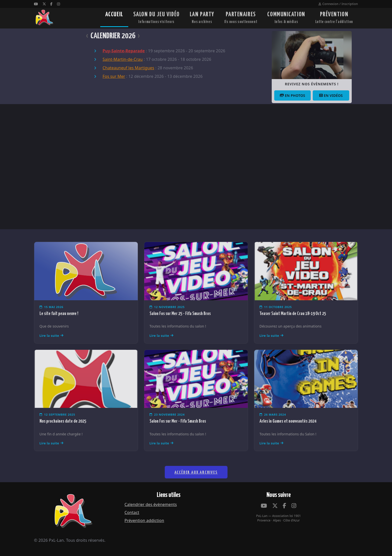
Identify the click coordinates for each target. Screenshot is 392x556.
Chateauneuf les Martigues (120, 68)
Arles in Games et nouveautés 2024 (288, 430)
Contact (132, 512)
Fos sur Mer (105, 76)
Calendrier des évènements (151, 504)
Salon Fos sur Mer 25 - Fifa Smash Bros (180, 322)
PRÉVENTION (334, 18)
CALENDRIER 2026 (104, 36)
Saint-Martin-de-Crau (114, 59)
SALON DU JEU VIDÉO (156, 18)
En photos (304, 95)
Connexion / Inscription (338, 4)
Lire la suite (51, 344)
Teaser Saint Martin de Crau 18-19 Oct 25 (293, 322)
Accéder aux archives (196, 484)
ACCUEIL (114, 18)
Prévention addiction (144, 520)
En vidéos (342, 95)
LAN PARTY (202, 18)
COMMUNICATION (286, 18)
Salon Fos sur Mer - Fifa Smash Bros (178, 430)
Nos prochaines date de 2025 (63, 430)
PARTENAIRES (241, 18)
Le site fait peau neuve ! (59, 322)
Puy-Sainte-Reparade (115, 51)
